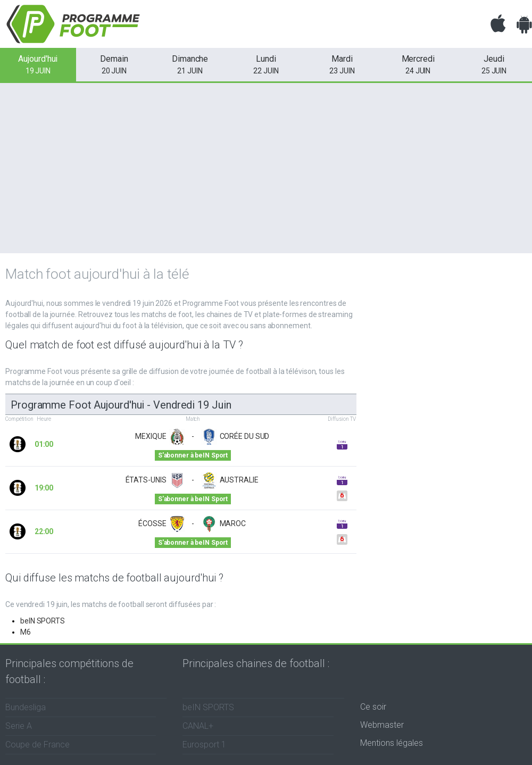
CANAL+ (198, 726)
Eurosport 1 (204, 745)
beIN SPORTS (43, 621)
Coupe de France (38, 745)
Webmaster (382, 725)
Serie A (19, 726)
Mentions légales (392, 743)
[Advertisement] (266, 168)
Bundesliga (26, 707)
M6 (26, 632)
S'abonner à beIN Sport (193, 455)
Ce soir (373, 707)
